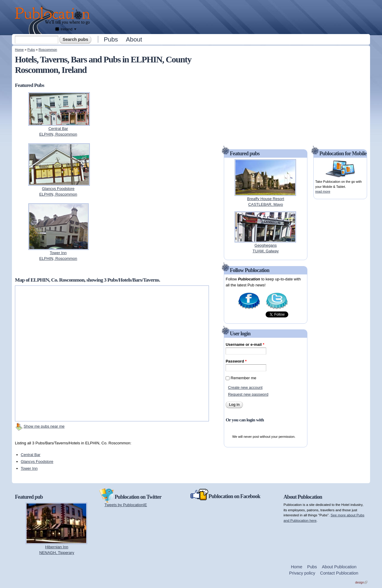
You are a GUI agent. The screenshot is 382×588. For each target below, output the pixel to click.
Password (236, 361)
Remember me (244, 378)
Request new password (248, 394)
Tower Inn (29, 468)
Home (19, 50)
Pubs (111, 39)
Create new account (245, 387)
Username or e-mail (245, 344)
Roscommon (48, 50)
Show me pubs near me (44, 426)
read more (323, 191)
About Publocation (339, 567)
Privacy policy (302, 573)
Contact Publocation (339, 573)
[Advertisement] (232, 16)
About (134, 39)
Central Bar (31, 455)
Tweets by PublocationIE (126, 505)
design (361, 582)
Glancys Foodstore (37, 462)
